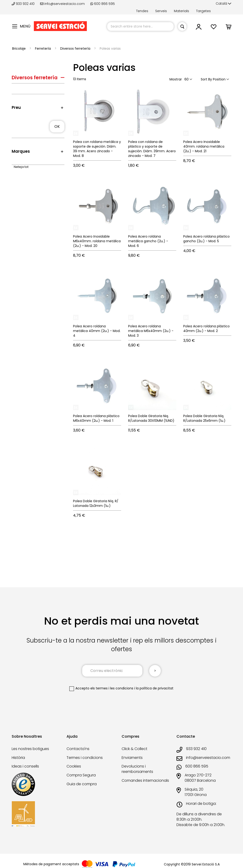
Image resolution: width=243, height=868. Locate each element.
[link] (199, 28)
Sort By (206, 79)
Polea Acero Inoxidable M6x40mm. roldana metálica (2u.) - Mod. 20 (97, 241)
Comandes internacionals (145, 780)
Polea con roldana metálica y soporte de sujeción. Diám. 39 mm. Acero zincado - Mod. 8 (97, 149)
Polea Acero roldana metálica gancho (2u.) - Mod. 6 (148, 241)
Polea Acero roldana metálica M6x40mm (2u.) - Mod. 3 (151, 331)
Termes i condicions (85, 758)
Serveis (161, 11)
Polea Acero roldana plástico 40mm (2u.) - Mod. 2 (206, 329)
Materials (181, 11)
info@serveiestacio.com (62, 4)
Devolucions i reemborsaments (137, 769)
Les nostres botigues (30, 749)
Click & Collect (134, 749)
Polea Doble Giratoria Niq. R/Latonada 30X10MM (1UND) (151, 418)
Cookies (74, 766)
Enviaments (132, 758)
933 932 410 (24, 4)
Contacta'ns (78, 749)
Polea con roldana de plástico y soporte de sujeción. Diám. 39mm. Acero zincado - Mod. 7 (152, 149)
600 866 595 (103, 4)
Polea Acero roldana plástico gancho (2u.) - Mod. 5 (206, 239)
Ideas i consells (25, 766)
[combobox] (140, 26)
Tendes (142, 11)
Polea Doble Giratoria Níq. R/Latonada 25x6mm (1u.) (204, 418)
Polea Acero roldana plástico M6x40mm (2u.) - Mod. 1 (96, 418)
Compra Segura (81, 775)
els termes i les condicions (112, 688)
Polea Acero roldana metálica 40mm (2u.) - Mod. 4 (97, 331)
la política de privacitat (155, 688)
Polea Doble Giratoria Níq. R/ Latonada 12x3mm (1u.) (96, 503)
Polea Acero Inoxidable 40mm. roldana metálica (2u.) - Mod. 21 (204, 146)
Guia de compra (82, 784)
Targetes (203, 11)
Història (18, 758)
